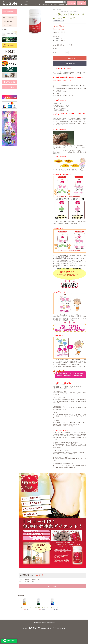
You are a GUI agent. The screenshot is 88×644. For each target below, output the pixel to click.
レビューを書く (52, 586)
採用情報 (25, 628)
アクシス (62, 38)
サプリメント (64, 40)
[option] (35, 21)
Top (54, 10)
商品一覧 (59, 10)
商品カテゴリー (11, 21)
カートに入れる (70, 58)
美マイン (73, 45)
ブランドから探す (11, 17)
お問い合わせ (62, 5)
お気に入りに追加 (70, 64)
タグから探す (11, 25)
